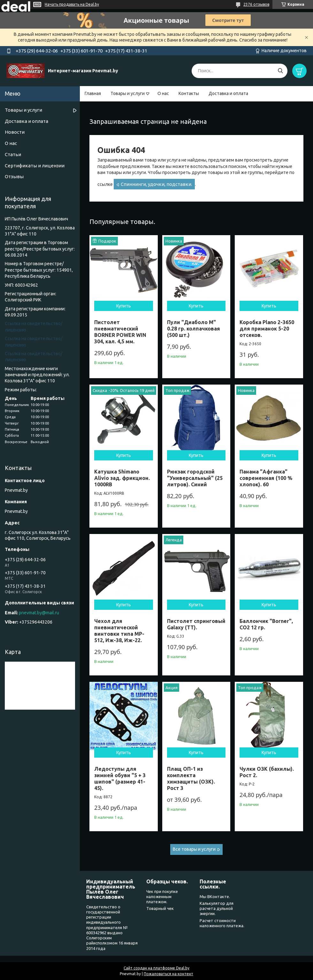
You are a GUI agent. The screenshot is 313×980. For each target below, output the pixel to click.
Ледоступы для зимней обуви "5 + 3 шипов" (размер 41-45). (120, 778)
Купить (124, 306)
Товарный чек (160, 908)
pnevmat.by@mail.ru (39, 613)
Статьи (13, 154)
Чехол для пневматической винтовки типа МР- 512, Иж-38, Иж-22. (119, 631)
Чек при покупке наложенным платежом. (162, 897)
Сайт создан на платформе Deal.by (156, 968)
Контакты (189, 93)
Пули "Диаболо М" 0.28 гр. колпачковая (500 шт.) (194, 329)
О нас (163, 93)
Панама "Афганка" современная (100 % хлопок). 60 (266, 478)
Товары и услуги (128, 93)
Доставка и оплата (228, 93)
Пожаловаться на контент (168, 974)
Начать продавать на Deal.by (72, 4)
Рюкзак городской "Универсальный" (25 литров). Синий (195, 478)
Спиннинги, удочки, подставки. (156, 184)
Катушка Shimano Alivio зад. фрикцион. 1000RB (122, 478)
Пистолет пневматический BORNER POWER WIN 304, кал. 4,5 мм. (120, 332)
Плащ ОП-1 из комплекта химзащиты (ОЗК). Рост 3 (191, 778)
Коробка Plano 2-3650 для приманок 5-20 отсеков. (267, 329)
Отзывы (14, 176)
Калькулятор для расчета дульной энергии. (217, 908)
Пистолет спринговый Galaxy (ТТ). (196, 624)
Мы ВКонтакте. (215, 896)
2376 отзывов (256, 4)
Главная (93, 93)
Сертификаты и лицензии (35, 166)
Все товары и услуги (194, 849)
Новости (15, 132)
